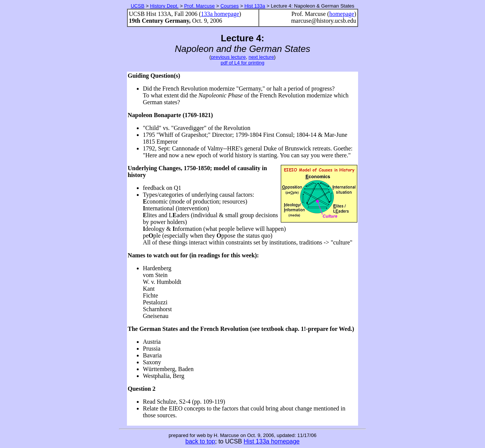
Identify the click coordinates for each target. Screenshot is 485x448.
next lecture (261, 57)
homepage (342, 14)
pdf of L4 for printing (242, 63)
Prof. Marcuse (199, 6)
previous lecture (228, 57)
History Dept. (164, 6)
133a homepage (220, 14)
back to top (200, 441)
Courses (230, 6)
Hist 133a (255, 6)
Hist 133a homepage (272, 441)
